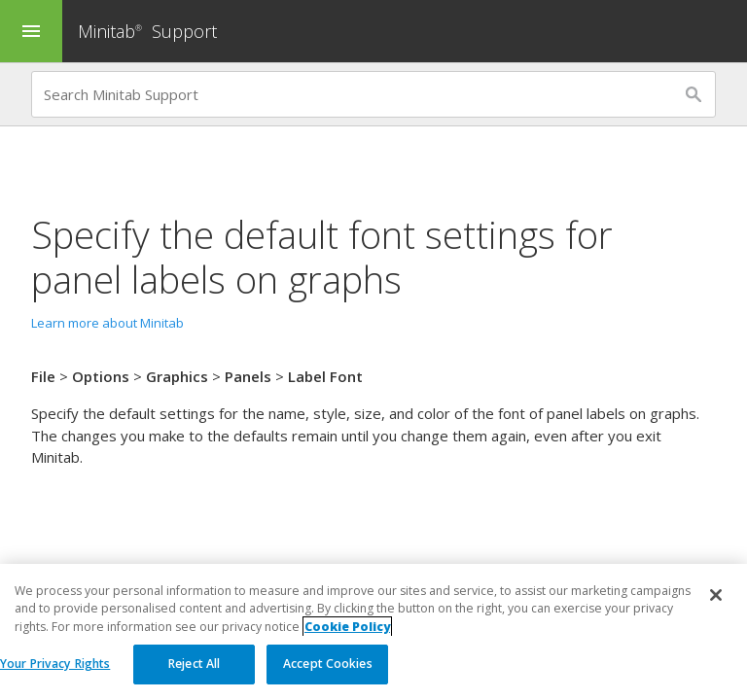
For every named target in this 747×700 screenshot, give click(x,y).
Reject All (194, 665)
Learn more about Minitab (107, 323)
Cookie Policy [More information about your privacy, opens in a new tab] (347, 627)
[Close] (716, 596)
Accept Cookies (328, 665)
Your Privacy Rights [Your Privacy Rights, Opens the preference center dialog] (55, 665)
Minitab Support (147, 31)
